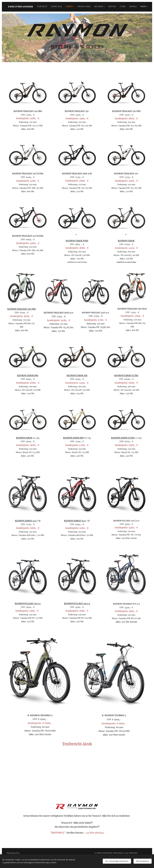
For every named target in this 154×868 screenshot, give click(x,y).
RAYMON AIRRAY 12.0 (26, 521)
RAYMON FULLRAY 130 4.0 (77, 604)
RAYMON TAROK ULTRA (126, 376)
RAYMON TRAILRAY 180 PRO (22, 309)
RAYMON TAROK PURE (77, 241)
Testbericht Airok (77, 744)
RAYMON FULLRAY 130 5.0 (28, 604)
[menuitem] (48, 7)
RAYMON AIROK (24, 438)
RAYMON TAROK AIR (77, 376)
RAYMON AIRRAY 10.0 (75, 521)
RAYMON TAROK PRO (28, 376)
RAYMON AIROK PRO (73, 438)
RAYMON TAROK (126, 241)
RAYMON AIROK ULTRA (123, 438)
